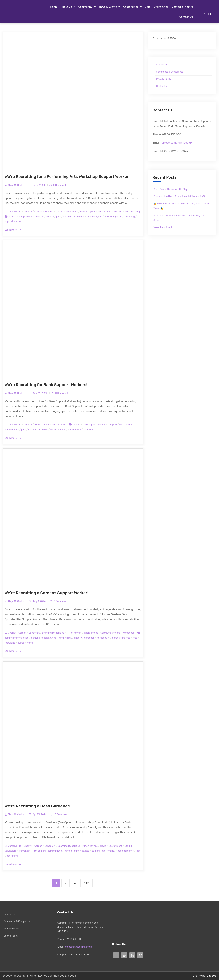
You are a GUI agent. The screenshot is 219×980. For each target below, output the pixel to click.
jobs (59, 217)
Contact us (186, 17)
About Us (66, 7)
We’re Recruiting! (163, 228)
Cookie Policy (163, 86)
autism (12, 217)
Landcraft (34, 633)
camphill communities (17, 638)
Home (54, 7)
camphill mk (65, 638)
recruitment (75, 430)
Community (85, 7)
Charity (28, 212)
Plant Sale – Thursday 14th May (170, 189)
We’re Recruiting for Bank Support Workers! (46, 385)
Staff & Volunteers (110, 633)
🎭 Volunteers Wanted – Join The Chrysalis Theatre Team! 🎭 (181, 206)
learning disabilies (38, 430)
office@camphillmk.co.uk (177, 143)
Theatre (118, 212)
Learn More (13, 230)
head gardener (126, 851)
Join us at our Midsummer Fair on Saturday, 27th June (180, 218)
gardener (89, 638)
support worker (13, 221)
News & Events (108, 7)
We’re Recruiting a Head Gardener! (37, 806)
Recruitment (105, 212)
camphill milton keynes (31, 217)
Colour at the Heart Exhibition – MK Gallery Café (179, 197)
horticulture (103, 638)
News (103, 846)
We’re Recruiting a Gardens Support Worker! (46, 593)
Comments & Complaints (169, 72)
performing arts (113, 217)
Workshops (128, 633)
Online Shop (161, 7)
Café (148, 7)
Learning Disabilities (67, 212)
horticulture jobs (121, 638)
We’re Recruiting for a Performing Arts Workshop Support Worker (67, 177)
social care (89, 430)
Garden (22, 633)
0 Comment (59, 185)
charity (50, 217)
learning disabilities (74, 217)
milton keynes (94, 217)
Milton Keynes (88, 212)
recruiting (129, 217)
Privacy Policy (164, 79)
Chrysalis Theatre (182, 7)
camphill (112, 425)
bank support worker (94, 425)
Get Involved (131, 7)
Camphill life (15, 212)
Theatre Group (133, 212)
